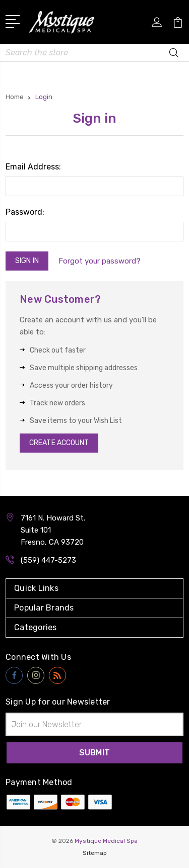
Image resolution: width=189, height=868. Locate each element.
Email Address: (33, 167)
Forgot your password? (100, 261)
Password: (25, 212)
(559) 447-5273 (48, 560)
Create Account (59, 443)
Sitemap (95, 853)
